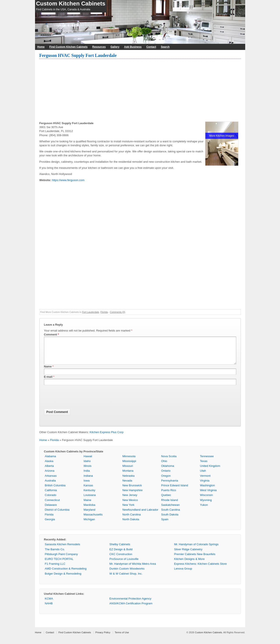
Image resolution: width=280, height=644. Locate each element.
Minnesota (129, 461)
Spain (165, 525)
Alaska (49, 466)
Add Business (133, 47)
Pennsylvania (170, 486)
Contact (151, 47)
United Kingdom (210, 471)
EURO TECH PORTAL (59, 564)
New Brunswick (132, 491)
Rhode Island (170, 505)
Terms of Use (122, 638)
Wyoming (206, 505)
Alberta (49, 471)
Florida (104, 312)
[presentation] (77, 403)
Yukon (204, 510)
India (87, 476)
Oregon (166, 481)
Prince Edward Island (175, 491)
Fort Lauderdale (91, 312)
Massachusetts (93, 520)
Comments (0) (118, 312)
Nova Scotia (169, 461)
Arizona (50, 476)
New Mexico (130, 505)
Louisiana (90, 500)
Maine (87, 505)
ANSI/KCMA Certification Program (131, 609)
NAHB (49, 609)
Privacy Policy (103, 638)
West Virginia (208, 495)
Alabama (50, 461)
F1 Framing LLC (55, 569)
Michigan (89, 525)
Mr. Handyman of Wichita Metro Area (133, 569)
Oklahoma (168, 471)
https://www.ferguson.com (68, 180)
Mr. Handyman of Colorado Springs (196, 550)
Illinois (88, 471)
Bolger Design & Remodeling (63, 579)
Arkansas (51, 481)
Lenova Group (183, 574)
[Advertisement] (140, 91)
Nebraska (129, 481)
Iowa (87, 486)
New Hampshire (132, 495)
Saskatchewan (170, 510)
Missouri (128, 471)
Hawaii (88, 461)
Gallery (115, 47)
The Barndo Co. (55, 555)
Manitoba (89, 510)
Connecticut (52, 505)
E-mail (48, 382)
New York (128, 510)
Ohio (164, 466)
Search (165, 47)
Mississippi (129, 466)
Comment (52, 334)
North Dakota (131, 525)
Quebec (166, 500)
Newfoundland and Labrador (140, 515)
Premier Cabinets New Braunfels (195, 559)
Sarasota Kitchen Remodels (63, 550)
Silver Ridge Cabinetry (188, 555)
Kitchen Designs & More (189, 564)
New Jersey (130, 500)
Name (48, 372)
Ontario (166, 476)
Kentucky (89, 495)
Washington (207, 491)
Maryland (89, 515)
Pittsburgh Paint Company (61, 559)
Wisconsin (206, 500)
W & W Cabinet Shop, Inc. (126, 579)
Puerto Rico (169, 495)
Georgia (50, 525)
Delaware (51, 510)
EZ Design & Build (121, 555)
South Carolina (171, 515)
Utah (203, 476)
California (51, 495)
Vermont (205, 481)
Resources (99, 47)
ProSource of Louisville (124, 564)
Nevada (127, 486)
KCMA (49, 604)
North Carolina (132, 520)
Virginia (205, 486)
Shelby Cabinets (120, 550)
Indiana (88, 481)
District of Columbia (57, 515)
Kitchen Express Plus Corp (107, 437)
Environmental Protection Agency (130, 604)
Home (41, 47)
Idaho (87, 466)
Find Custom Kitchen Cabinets (68, 47)
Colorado (51, 500)
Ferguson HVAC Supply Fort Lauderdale (78, 55)
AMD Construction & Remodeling (66, 574)
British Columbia (55, 491)
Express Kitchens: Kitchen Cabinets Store (200, 569)
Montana (128, 476)
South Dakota (170, 520)
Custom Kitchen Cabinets (71, 4)
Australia (50, 486)
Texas (204, 466)
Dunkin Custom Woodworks (127, 574)
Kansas (88, 491)
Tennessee (207, 461)
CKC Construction (121, 559)
